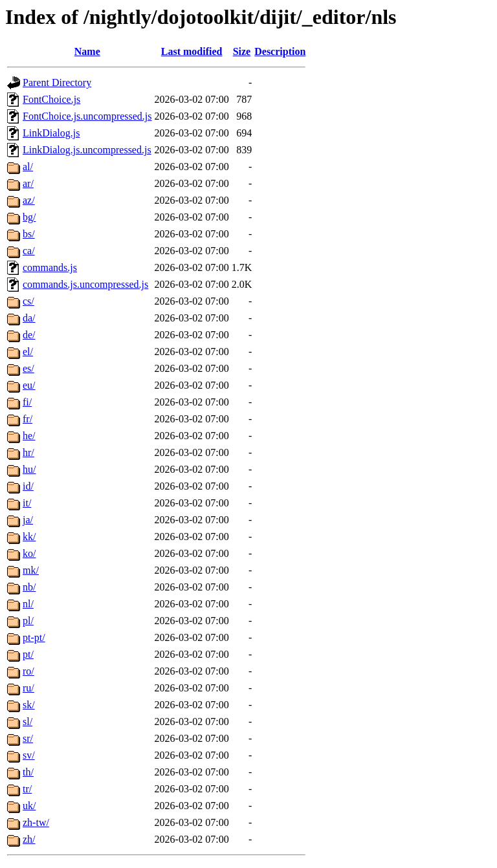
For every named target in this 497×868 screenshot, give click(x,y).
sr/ (28, 738)
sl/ (28, 722)
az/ (29, 200)
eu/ (29, 385)
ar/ (28, 183)
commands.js (50, 267)
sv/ (29, 755)
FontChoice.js (51, 99)
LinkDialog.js (51, 133)
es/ (28, 368)
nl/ (28, 604)
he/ (29, 436)
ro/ (28, 671)
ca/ (29, 251)
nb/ (29, 587)
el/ (28, 352)
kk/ (29, 537)
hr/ (28, 452)
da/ (29, 318)
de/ (29, 335)
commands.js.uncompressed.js (85, 284)
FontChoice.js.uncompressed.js (87, 116)
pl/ (28, 621)
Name (87, 51)
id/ (28, 486)
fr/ (28, 419)
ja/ (28, 520)
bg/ (29, 217)
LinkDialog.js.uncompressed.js (87, 150)
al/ (28, 167)
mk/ (31, 570)
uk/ (29, 806)
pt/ (28, 654)
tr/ (27, 789)
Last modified (192, 51)
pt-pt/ (34, 637)
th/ (28, 772)
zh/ (29, 839)
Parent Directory (57, 82)
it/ (27, 503)
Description (280, 51)
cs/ (28, 301)
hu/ (29, 469)
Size (242, 51)
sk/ (29, 705)
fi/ (27, 402)
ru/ (28, 688)
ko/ (29, 553)
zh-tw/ (36, 822)
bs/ (29, 234)
